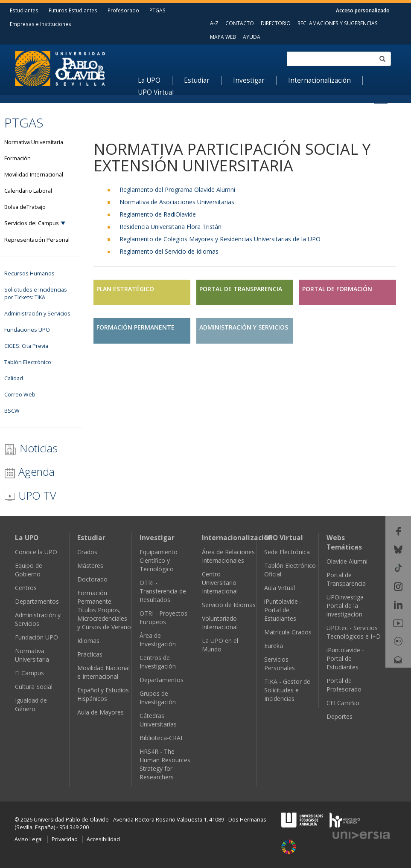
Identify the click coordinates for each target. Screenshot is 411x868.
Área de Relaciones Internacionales (228, 556)
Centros (26, 588)
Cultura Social (34, 687)
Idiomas (88, 641)
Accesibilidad (103, 839)
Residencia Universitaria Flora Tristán (171, 227)
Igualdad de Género (31, 705)
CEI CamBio (343, 703)
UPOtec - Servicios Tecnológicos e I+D (354, 632)
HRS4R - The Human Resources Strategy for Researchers (165, 764)
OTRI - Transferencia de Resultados (163, 591)
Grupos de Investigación (158, 698)
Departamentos (37, 601)
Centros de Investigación (158, 662)
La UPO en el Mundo (220, 645)
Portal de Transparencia (346, 579)
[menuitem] (155, 81)
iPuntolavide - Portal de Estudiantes (283, 610)
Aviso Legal (29, 839)
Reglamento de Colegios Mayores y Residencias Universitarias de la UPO (220, 239)
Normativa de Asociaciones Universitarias (177, 202)
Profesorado (123, 10)
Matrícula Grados (288, 632)
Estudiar (197, 81)
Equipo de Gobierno (29, 570)
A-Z (214, 23)
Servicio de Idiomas (229, 605)
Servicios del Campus (32, 223)
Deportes (340, 716)
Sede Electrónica (287, 552)
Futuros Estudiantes (73, 10)
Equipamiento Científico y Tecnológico (159, 560)
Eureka (274, 646)
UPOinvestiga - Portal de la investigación (347, 606)
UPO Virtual (156, 93)
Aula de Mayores (101, 712)
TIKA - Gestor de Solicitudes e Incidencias (287, 690)
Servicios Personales (280, 664)
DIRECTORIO (276, 23)
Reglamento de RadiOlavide (158, 214)
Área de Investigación (158, 640)
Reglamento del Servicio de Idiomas (169, 251)
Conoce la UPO (36, 552)
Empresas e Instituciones (41, 24)
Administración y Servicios (38, 619)
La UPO (149, 81)
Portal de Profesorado (344, 685)
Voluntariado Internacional (220, 623)
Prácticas (90, 654)
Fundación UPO (36, 637)
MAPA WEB (223, 37)
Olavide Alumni (347, 561)
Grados (87, 552)
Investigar (249, 81)
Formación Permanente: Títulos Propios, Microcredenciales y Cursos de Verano (104, 610)
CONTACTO (240, 23)
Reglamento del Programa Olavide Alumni (177, 190)
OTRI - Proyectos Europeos (163, 618)
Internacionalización (319, 81)
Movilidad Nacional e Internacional (103, 672)
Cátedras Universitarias (158, 720)
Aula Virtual (280, 588)
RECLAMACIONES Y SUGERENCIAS (338, 23)
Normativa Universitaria (32, 655)
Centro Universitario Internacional (220, 583)
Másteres (90, 566)
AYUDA (252, 37)
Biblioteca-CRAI (161, 738)
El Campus (29, 673)
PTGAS (157, 10)
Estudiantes (24, 10)
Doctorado (92, 579)
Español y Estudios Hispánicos (103, 694)
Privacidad (65, 839)
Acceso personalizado (363, 10)
